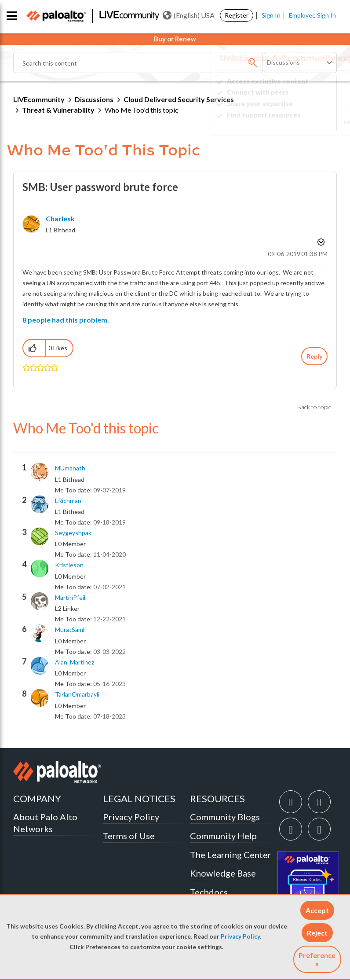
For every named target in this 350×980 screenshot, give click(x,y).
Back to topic (314, 407)
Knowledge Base (223, 873)
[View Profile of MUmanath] (70, 468)
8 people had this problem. (66, 320)
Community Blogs (225, 817)
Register (237, 15)
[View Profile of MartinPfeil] (70, 598)
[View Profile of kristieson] (69, 565)
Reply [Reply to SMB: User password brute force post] (314, 356)
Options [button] (320, 242)
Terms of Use (129, 836)
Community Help (223, 836)
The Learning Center (231, 855)
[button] (317, 910)
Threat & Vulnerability (58, 110)
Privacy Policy (240, 936)
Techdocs (209, 892)
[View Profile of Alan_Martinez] (75, 662)
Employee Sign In (312, 15)
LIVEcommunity (39, 99)
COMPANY (37, 798)
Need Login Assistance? (297, 122)
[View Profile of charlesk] (60, 218)
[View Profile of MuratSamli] (70, 630)
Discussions (94, 99)
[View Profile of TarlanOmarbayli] (77, 694)
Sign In (271, 15)
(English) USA (189, 15)
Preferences (317, 959)
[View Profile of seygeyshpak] (73, 533)
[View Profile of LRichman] (68, 501)
